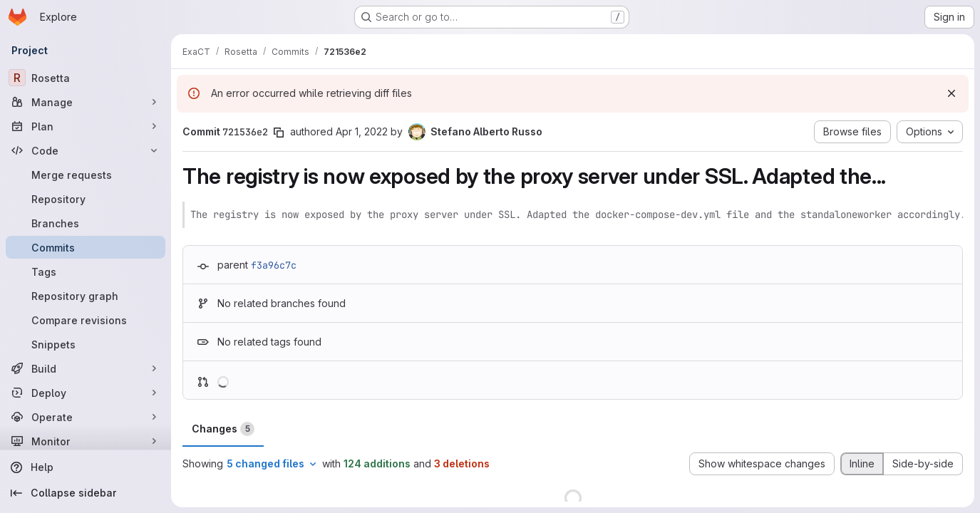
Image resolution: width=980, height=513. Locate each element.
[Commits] (86, 247)
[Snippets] (86, 344)
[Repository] (86, 199)
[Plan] (86, 126)
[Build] (86, 368)
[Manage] (86, 102)
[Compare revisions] (86, 320)
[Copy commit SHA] (279, 133)
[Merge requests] (86, 175)
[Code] (86, 150)
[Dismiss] (951, 93)
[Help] (86, 467)
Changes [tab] (223, 429)
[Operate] (86, 417)
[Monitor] (86, 441)
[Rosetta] (86, 78)
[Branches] (86, 223)
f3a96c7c (274, 265)
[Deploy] (86, 393)
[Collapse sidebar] (86, 493)
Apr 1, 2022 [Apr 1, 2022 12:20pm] (362, 131)
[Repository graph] (86, 296)
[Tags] (86, 271)
